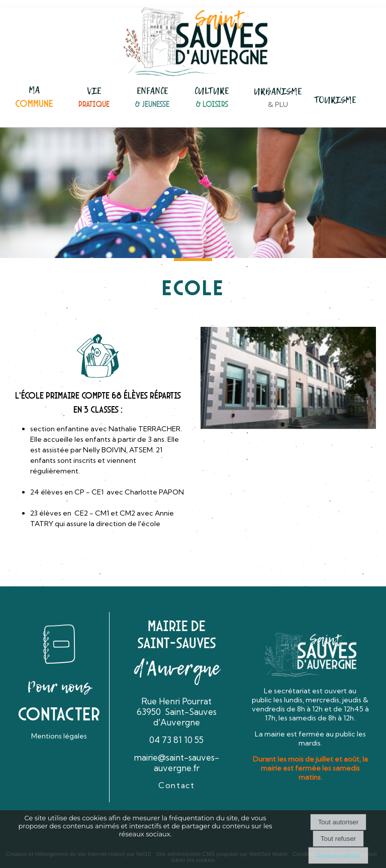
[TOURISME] (335, 101)
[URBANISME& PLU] (278, 98)
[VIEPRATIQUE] (94, 98)
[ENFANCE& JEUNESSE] (152, 98)
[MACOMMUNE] (34, 98)
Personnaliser (338, 855)
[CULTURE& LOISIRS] (212, 98)
